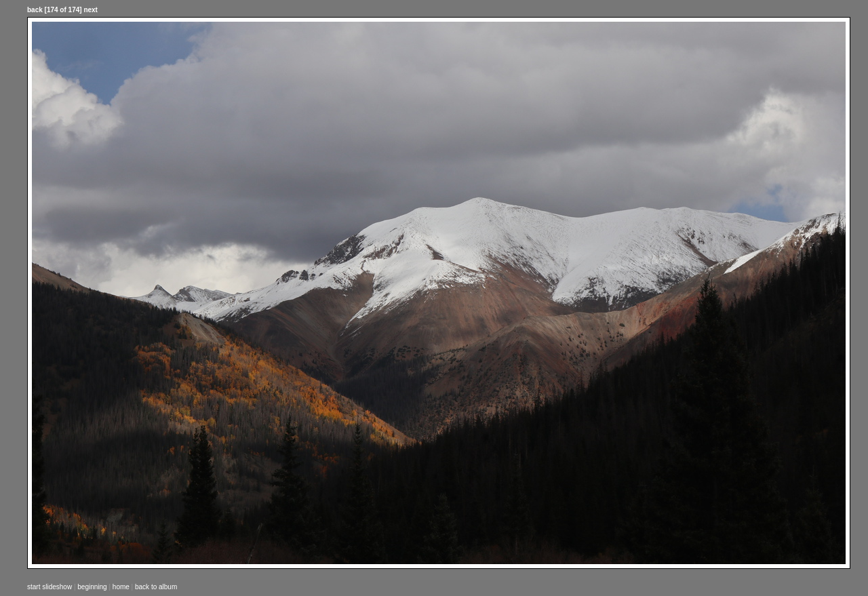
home (121, 587)
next (91, 10)
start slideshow (50, 587)
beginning (92, 587)
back (35, 10)
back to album (156, 587)
